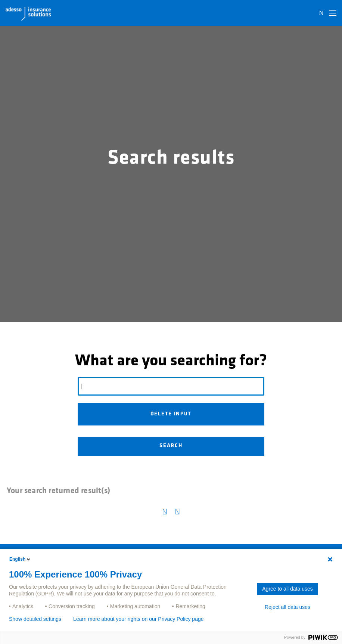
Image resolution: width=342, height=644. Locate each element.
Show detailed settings (35, 619)
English (20, 559)
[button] (333, 13)
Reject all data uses (287, 607)
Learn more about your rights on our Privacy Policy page (138, 619)
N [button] (321, 13)
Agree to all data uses (287, 589)
